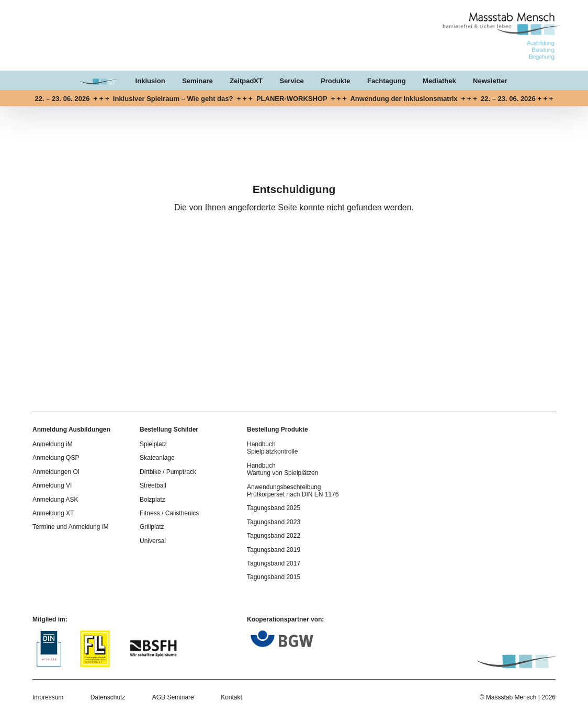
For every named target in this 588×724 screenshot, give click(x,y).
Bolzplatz (152, 500)
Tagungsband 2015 (274, 577)
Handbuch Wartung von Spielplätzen (282, 469)
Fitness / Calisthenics (169, 513)
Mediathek (439, 81)
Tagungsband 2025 (274, 508)
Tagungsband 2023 (274, 522)
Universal (153, 541)
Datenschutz (108, 697)
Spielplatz (153, 444)
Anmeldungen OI (56, 472)
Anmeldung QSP (56, 458)
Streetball (153, 485)
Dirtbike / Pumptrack (168, 472)
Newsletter (490, 81)
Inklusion (150, 81)
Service (291, 81)
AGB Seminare (173, 697)
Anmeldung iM (53, 444)
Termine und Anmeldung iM (70, 527)
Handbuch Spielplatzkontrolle (272, 448)
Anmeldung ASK (55, 500)
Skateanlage (157, 458)
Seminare (197, 81)
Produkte (335, 81)
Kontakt (231, 697)
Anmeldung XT (53, 513)
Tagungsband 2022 (274, 536)
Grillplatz (152, 527)
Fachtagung (387, 81)
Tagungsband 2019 (274, 550)
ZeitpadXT (246, 81)
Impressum (48, 697)
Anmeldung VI (52, 485)
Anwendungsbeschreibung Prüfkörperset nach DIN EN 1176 (293, 491)
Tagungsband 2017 (274, 563)
